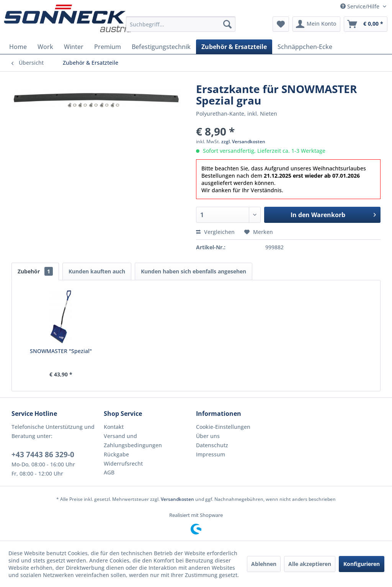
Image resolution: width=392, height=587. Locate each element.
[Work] (45, 47)
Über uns (208, 436)
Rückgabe (116, 454)
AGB (109, 472)
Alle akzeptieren (310, 564)
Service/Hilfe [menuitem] (361, 6)
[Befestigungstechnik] (161, 47)
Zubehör (35, 271)
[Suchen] (227, 24)
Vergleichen (215, 232)
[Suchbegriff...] (181, 24)
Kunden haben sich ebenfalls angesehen (194, 271)
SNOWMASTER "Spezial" (61, 351)
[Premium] (108, 47)
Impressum (211, 454)
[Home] (18, 47)
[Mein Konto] (316, 24)
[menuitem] (181, 24)
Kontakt (114, 427)
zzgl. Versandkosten (243, 141)
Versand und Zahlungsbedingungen (133, 441)
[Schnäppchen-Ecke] (305, 47)
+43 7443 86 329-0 (43, 455)
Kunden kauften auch (97, 271)
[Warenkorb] (366, 24)
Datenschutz (212, 445)
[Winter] (74, 47)
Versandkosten (177, 499)
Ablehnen (264, 564)
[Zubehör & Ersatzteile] (234, 47)
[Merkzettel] (281, 24)
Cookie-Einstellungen (223, 427)
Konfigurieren (362, 564)
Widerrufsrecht (123, 464)
